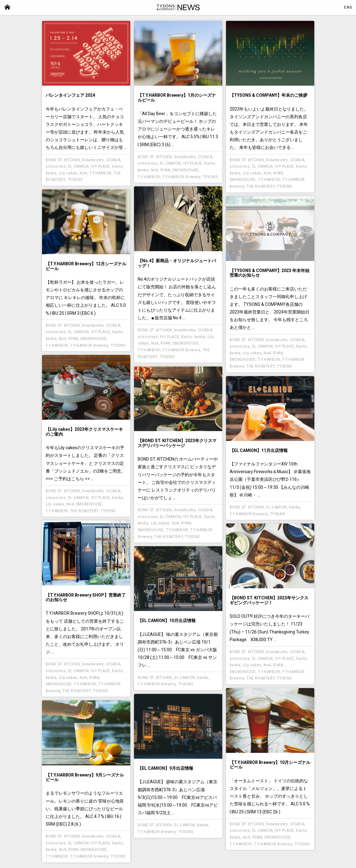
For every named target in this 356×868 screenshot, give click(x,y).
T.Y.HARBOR (100, 173)
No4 (83, 173)
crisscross (56, 166)
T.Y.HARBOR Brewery (181, 177)
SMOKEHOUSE (185, 170)
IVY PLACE (100, 166)
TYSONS (75, 180)
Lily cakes (68, 173)
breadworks (93, 160)
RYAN (165, 170)
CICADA (113, 160)
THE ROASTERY (261, 186)
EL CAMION (78, 166)
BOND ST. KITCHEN (63, 160)
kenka (51, 173)
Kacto (118, 166)
